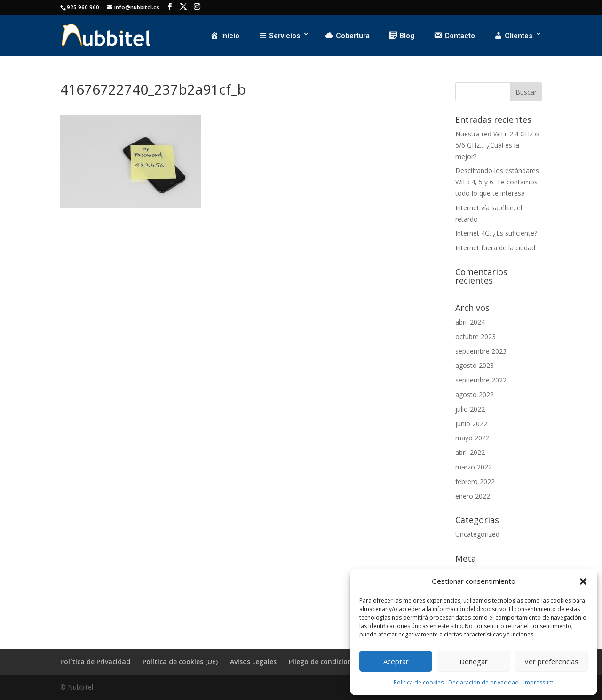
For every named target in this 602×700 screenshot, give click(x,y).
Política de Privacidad (95, 662)
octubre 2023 (475, 337)
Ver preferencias (551, 661)
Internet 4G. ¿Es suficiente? (496, 233)
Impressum (539, 682)
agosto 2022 (475, 394)
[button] (583, 581)
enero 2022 (473, 496)
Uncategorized (477, 534)
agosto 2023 (475, 365)
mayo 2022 (472, 438)
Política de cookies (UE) (180, 662)
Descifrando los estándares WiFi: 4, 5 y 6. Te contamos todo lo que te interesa (497, 182)
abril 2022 (470, 452)
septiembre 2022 (481, 380)
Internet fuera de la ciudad (495, 248)
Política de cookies (419, 682)
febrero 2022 (475, 481)
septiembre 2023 (481, 351)
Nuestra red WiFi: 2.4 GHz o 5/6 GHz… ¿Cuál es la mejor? (497, 145)
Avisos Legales (253, 662)
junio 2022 (471, 424)
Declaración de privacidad (483, 682)
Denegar (474, 661)
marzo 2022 (474, 467)
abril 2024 (470, 322)
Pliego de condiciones (324, 662)
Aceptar (396, 661)
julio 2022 (470, 409)
